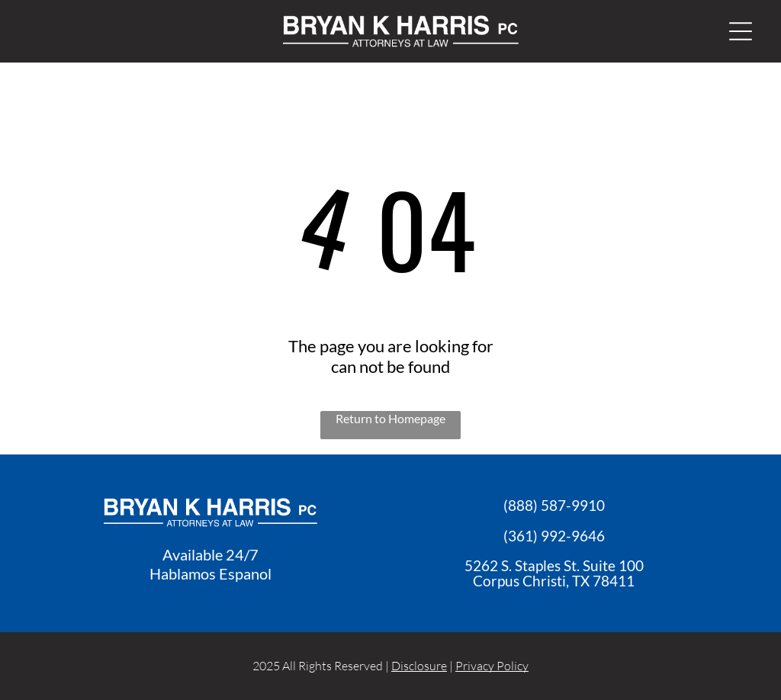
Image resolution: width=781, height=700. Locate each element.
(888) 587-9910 (554, 505)
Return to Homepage (390, 418)
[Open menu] (741, 31)
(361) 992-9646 (554, 536)
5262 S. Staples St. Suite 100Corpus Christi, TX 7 (554, 573)
